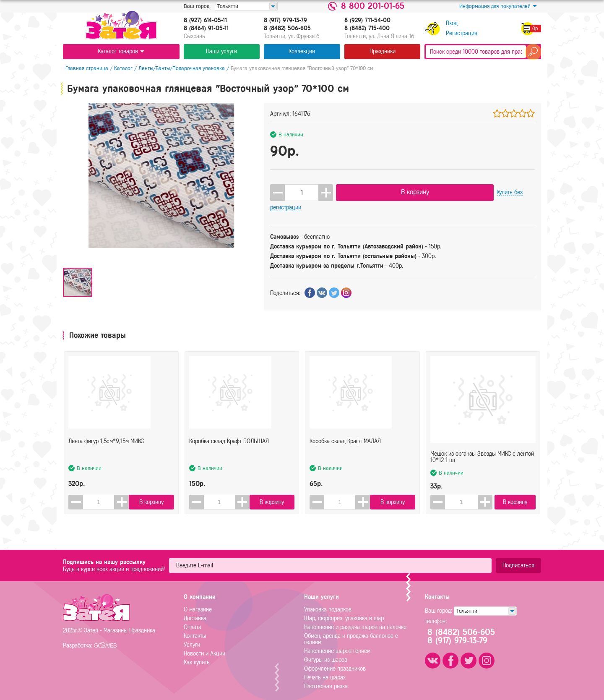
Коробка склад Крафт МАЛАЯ (345, 441)
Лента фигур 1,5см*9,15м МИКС (106, 441)
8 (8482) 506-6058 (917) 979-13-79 (465, 626)
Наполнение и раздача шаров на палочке (355, 617)
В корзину (379, 190)
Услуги (192, 634)
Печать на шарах (325, 667)
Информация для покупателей (498, 6)
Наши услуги (221, 51)
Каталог (121, 68)
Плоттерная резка (326, 676)
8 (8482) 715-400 (367, 29)
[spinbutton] (302, 191)
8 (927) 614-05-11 (205, 21)
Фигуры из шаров (326, 649)
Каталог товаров (121, 51)
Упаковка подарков (328, 599)
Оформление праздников (335, 658)
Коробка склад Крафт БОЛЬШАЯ (229, 441)
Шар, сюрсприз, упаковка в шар (344, 608)
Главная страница (84, 68)
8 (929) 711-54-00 (367, 21)
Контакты (195, 626)
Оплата (193, 617)
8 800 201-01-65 (373, 6)
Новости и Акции (204, 643)
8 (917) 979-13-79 (285, 21)
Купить (454, 191)
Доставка (195, 608)
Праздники (383, 51)
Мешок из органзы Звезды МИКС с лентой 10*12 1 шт (482, 444)
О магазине (198, 599)
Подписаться (518, 555)
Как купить (197, 652)
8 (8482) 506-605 (287, 29)
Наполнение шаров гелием (337, 641)
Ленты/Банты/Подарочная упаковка (179, 68)
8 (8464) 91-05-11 (206, 29)
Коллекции (302, 51)
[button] (326, 191)
